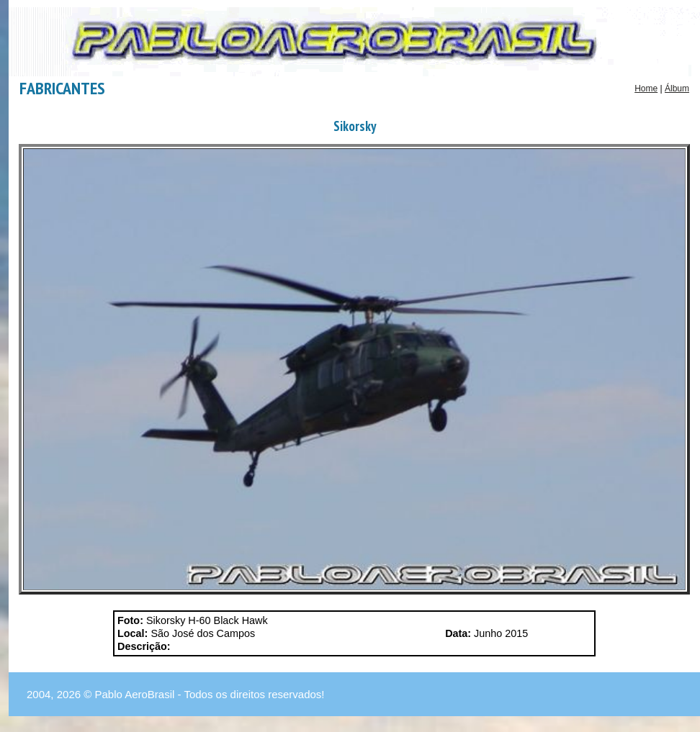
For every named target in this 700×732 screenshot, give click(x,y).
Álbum (677, 89)
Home (646, 89)
